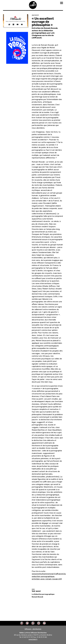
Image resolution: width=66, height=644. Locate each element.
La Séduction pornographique (43, 594)
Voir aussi (36, 591)
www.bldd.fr (33, 639)
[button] (16, 21)
